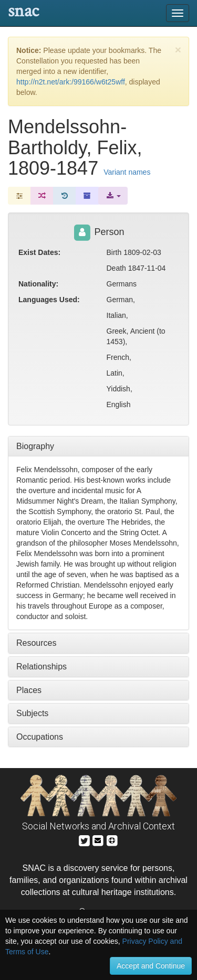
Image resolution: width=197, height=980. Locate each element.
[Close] (178, 50)
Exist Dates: (39, 252)
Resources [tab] (36, 643)
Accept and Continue (151, 966)
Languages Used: (49, 300)
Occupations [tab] (40, 737)
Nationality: (38, 284)
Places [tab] (29, 690)
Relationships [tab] (42, 667)
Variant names (127, 172)
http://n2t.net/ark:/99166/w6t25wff (71, 82)
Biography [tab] (35, 446)
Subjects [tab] (32, 713)
